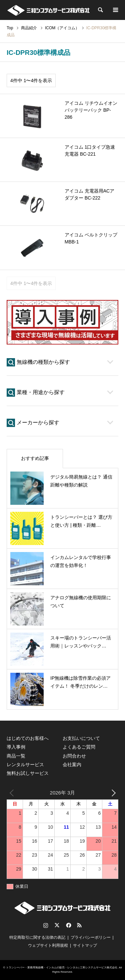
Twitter (57, 925)
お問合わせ (74, 756)
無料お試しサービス (28, 773)
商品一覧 (16, 756)
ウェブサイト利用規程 (48, 945)
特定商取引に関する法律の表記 (37, 937)
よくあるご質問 (79, 747)
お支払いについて (81, 738)
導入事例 (16, 747)
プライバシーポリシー (91, 937)
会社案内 (72, 765)
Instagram (46, 925)
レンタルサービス (25, 765)
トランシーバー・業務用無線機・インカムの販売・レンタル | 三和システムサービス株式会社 (62, 968)
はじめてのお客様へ (28, 738)
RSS (79, 925)
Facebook (68, 925)
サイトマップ (85, 945)
